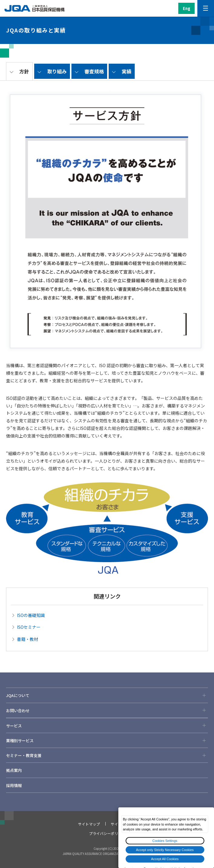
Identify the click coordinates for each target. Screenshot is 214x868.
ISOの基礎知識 (31, 615)
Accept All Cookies (165, 859)
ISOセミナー (29, 627)
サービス (107, 726)
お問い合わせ (107, 710)
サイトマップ (89, 824)
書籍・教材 (28, 639)
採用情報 (14, 785)
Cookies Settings (165, 841)
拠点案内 (14, 770)
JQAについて (107, 695)
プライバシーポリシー (107, 833)
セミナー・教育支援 (107, 755)
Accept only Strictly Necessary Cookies (165, 850)
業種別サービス (107, 740)
